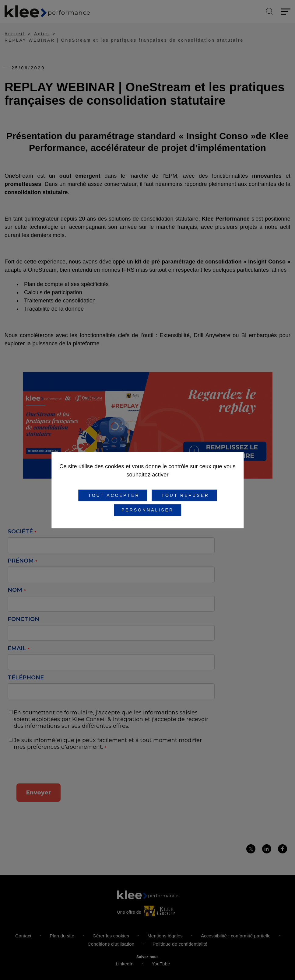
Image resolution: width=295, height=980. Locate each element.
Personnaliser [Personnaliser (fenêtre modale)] (147, 510)
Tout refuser (184, 495)
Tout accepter (113, 495)
